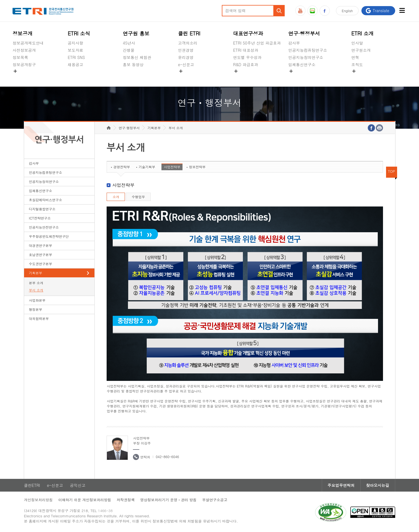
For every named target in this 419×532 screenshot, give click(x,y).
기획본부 (35, 273)
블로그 (313, 11)
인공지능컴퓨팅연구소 (308, 50)
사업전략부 (172, 167)
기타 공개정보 (363, 78)
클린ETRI (32, 485)
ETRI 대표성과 (246, 50)
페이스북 (325, 11)
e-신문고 (186, 64)
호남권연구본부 (40, 255)
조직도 (357, 64)
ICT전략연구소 (40, 218)
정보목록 (20, 57)
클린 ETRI (189, 33)
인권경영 (186, 50)
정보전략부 (197, 167)
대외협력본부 (39, 318)
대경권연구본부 (40, 245)
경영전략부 (122, 167)
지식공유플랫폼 (247, 78)
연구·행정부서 (304, 33)
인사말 (357, 43)
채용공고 (75, 64)
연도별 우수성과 (247, 57)
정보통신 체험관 (137, 57)
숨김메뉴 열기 (15, 71)
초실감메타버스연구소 (308, 78)
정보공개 (22, 33)
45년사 (129, 43)
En (347, 11)
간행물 (129, 50)
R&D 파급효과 (246, 64)
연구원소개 (361, 50)
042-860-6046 (167, 457)
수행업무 (138, 197)
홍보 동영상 (133, 64)
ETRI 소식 (79, 33)
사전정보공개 (24, 50)
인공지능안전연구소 (44, 227)
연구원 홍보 (136, 33)
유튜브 (300, 11)
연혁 (355, 57)
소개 (116, 197)
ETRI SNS (76, 57)
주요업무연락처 (341, 485)
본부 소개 (36, 283)
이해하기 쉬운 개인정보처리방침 (85, 500)
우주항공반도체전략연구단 (49, 236)
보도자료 (75, 50)
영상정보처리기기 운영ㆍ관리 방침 (168, 500)
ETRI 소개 (362, 33)
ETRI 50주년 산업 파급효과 (257, 43)
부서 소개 (36, 290)
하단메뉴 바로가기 (0, 0)
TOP (392, 171)
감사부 (294, 43)
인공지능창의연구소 (306, 57)
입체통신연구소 (302, 64)
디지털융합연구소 (42, 209)
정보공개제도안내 (28, 43)
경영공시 (20, 78)
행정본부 (35, 309)
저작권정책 (126, 500)
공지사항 (75, 43)
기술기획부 (147, 167)
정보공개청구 (24, 64)
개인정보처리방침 (38, 500)
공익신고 (186, 78)
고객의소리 (188, 43)
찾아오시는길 (378, 485)
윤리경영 (186, 57)
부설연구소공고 (215, 500)
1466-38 (105, 511)
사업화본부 (37, 300)
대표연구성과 (248, 33)
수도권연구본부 (40, 264)
